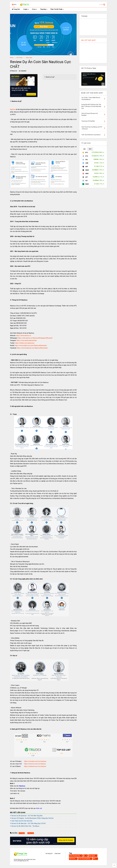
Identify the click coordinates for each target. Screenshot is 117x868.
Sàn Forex (72, 859)
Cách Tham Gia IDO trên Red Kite (22, 821)
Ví (84, 856)
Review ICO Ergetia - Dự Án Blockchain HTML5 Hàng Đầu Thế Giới (32, 818)
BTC (90, 149)
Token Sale (29, 58)
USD (84, 149)
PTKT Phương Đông (84, 859)
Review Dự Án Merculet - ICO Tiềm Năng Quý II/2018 (28, 823)
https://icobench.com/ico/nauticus (35, 766)
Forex (35, 9)
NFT (94, 859)
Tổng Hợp (44, 9)
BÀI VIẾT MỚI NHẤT (89, 40)
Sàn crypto (92, 856)
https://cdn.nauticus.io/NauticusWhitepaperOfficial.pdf (35, 338)
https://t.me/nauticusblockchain (27, 340)
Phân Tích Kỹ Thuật (57, 9)
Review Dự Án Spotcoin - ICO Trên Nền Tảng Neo (27, 816)
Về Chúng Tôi (49, 854)
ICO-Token (20, 58)
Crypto (26, 9)
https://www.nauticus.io (24, 336)
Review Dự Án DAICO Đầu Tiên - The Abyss (25, 826)
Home (12, 58)
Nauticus (13, 109)
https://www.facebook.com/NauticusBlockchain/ (32, 348)
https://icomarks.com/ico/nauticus (35, 761)
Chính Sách (57, 854)
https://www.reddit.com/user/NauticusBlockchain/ (31, 345)
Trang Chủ (16, 9)
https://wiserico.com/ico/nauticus (35, 764)
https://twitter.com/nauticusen (25, 343)
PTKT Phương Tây (75, 856)
